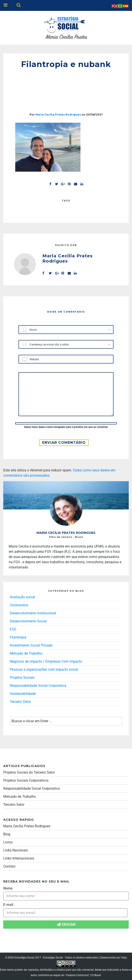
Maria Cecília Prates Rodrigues (27, 826)
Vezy (124, 958)
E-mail (8, 905)
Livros (8, 842)
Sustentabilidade (23, 694)
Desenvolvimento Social (28, 621)
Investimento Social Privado (31, 645)
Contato (9, 866)
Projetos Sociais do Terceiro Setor (29, 772)
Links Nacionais (16, 850)
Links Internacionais (19, 858)
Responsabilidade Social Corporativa (38, 686)
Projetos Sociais (22, 678)
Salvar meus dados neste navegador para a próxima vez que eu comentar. (66, 427)
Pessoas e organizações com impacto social (44, 669)
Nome (8, 888)
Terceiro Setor (20, 702)
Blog (7, 834)
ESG (13, 629)
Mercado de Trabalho (26, 653)
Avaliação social (22, 597)
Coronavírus (19, 605)
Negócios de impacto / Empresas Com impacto (46, 661)
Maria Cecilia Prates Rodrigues (58, 115)
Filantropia (18, 637)
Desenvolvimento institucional (33, 613)
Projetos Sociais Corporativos (26, 780)
